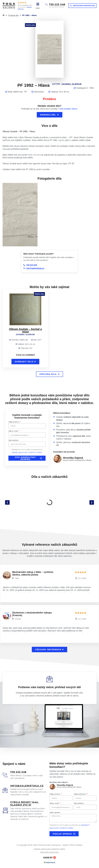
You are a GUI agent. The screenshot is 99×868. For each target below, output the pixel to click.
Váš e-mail (13, 431)
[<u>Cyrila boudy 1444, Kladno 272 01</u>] (5, 811)
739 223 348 (57, 4)
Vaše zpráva (55, 812)
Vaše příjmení (80, 794)
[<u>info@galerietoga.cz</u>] (5, 790)
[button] (7, 502)
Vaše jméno (14, 422)
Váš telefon (13, 440)
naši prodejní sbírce (68, 109)
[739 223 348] (46, 4)
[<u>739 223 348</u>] (5, 775)
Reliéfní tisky (30, 25)
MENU (38, 8)
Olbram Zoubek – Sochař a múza (25, 330)
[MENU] (38, 4)
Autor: (67, 84)
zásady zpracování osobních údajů (27, 452)
